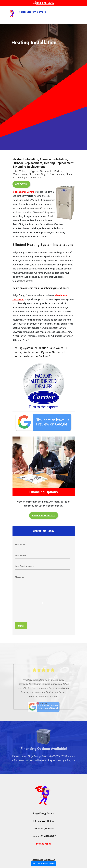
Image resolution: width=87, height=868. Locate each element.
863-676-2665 (44, 3)
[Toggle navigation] (72, 15)
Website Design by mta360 (44, 860)
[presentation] (34, 613)
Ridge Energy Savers (23, 192)
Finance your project (44, 515)
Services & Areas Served (43, 863)
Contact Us (21, 184)
